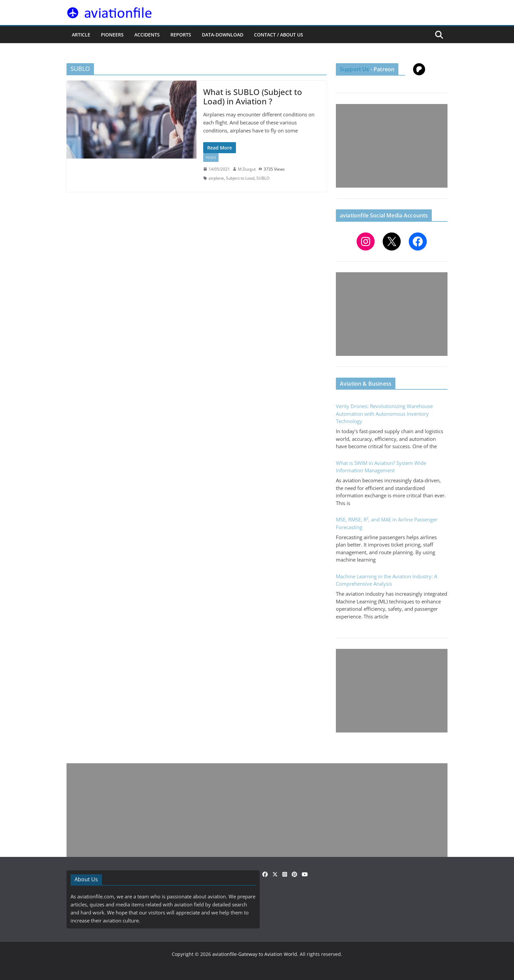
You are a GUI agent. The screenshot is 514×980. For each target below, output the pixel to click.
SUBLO (263, 178)
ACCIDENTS (147, 35)
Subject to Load (240, 178)
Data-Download (223, 35)
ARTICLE (81, 35)
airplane (216, 178)
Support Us (355, 69)
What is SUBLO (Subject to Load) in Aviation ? (253, 97)
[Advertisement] (392, 146)
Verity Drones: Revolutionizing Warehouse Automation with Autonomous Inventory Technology (384, 414)
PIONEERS (112, 35)
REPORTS (181, 35)
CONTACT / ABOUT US (279, 35)
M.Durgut (247, 169)
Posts (211, 158)
